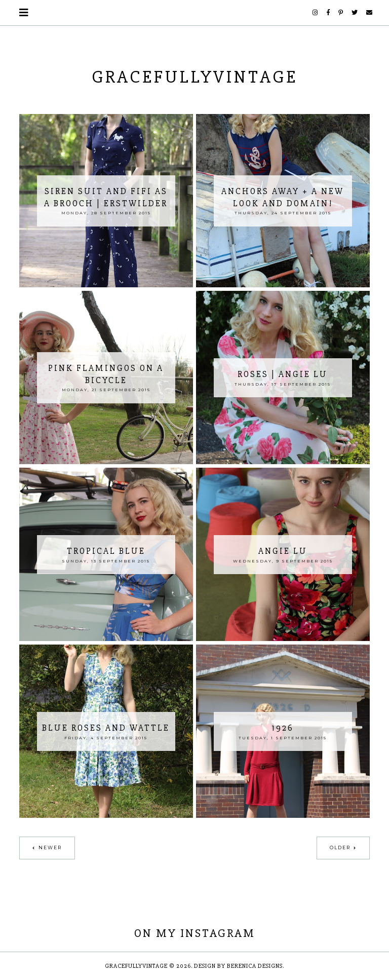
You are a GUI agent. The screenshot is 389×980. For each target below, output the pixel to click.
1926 (283, 728)
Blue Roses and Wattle (106, 728)
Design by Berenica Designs (238, 966)
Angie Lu (283, 551)
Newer (50, 847)
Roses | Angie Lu (283, 374)
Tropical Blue (106, 551)
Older (340, 847)
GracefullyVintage (195, 77)
